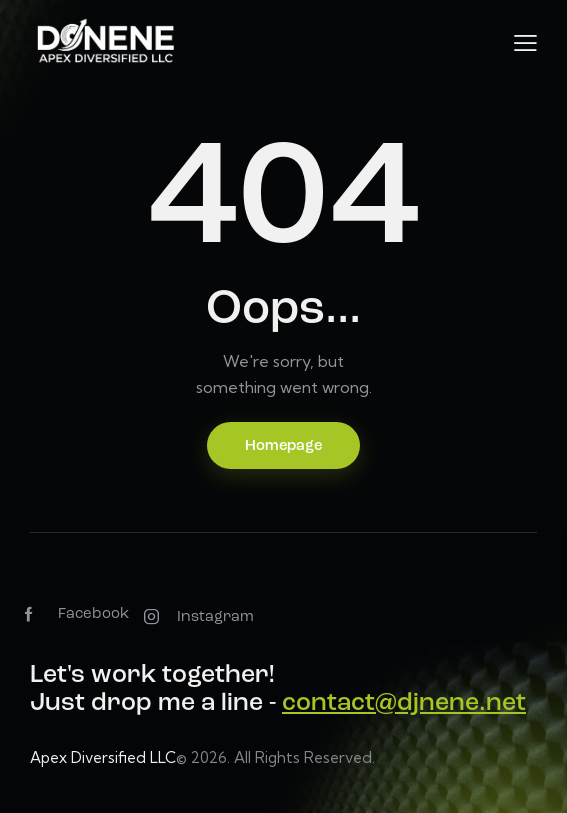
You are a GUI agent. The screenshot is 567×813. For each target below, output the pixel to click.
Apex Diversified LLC (103, 757)
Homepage (283, 446)
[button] (525, 43)
